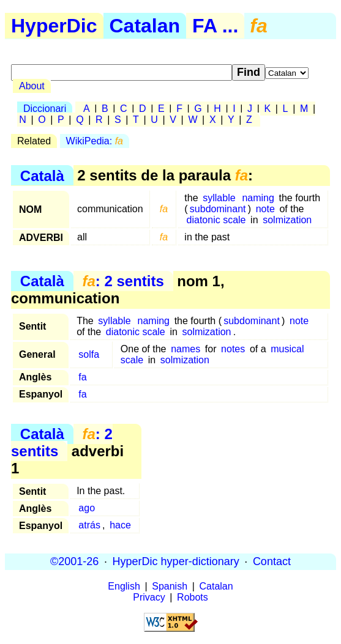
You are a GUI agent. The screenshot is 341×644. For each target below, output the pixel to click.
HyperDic (54, 26)
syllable (219, 198)
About (32, 86)
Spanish (170, 586)
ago (87, 508)
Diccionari (45, 109)
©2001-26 (74, 561)
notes (233, 349)
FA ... (215, 26)
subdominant (218, 209)
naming (258, 198)
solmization (287, 220)
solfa (89, 354)
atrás (89, 525)
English (124, 586)
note (265, 209)
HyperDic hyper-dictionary (176, 561)
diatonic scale (216, 220)
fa (82, 377)
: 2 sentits (123, 281)
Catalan (145, 26)
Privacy (149, 597)
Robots (193, 597)
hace (120, 525)
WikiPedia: (95, 141)
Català (42, 175)
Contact (272, 561)
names (185, 349)
